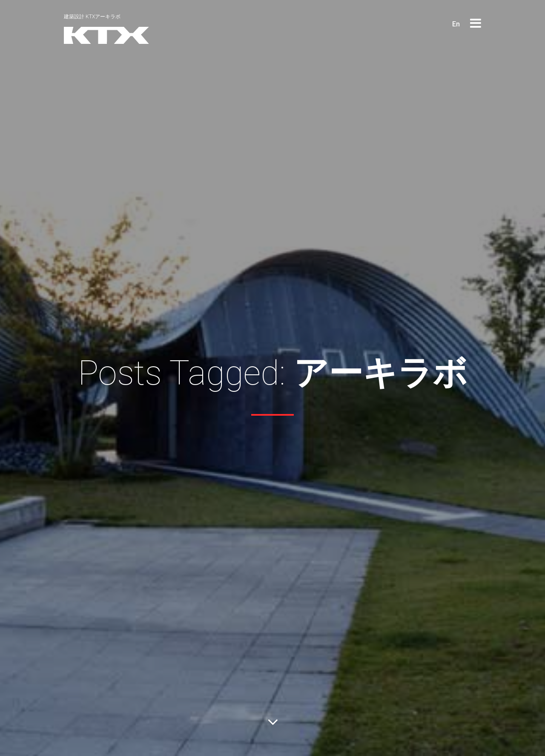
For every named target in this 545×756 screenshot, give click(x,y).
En (456, 24)
